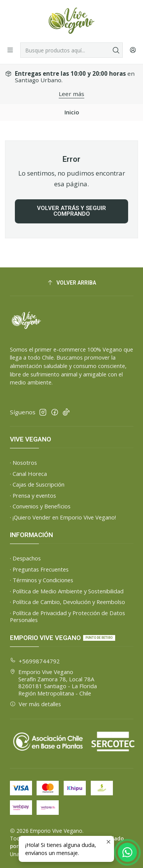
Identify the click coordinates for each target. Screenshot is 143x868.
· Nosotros (23, 462)
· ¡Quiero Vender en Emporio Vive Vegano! (63, 517)
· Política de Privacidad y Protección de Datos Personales (67, 616)
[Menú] (10, 50)
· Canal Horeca (28, 474)
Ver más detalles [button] (36, 704)
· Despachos (25, 558)
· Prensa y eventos (33, 495)
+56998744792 (35, 661)
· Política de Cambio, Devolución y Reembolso (67, 602)
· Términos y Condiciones (42, 580)
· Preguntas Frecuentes (39, 569)
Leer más (71, 94)
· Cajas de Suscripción (37, 484)
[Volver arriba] (72, 283)
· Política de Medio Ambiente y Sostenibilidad (67, 591)
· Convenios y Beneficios (40, 506)
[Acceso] (133, 50)
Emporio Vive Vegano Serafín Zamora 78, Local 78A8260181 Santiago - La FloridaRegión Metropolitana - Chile (54, 682)
